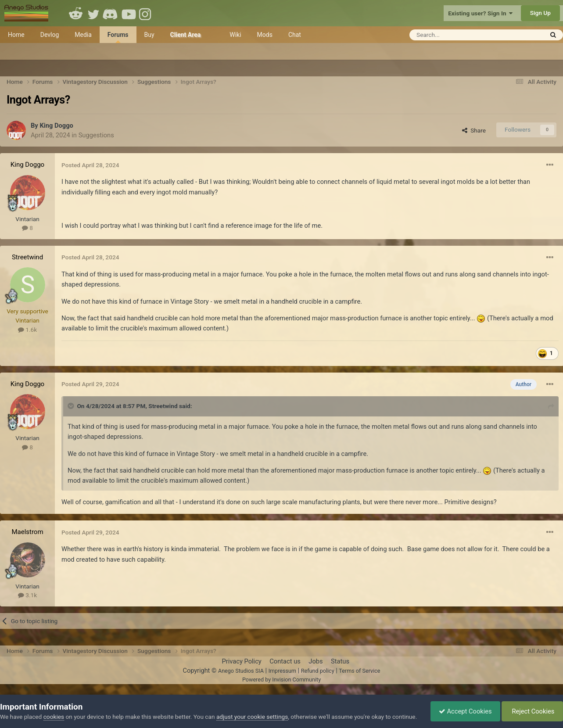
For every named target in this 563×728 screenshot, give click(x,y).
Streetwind (27, 257)
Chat (295, 35)
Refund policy (318, 671)
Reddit (76, 13)
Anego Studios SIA (241, 671)
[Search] (455, 35)
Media (83, 35)
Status (340, 661)
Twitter (93, 13)
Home (16, 35)
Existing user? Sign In (480, 13)
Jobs (316, 661)
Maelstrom (27, 532)
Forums (118, 37)
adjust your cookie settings (252, 707)
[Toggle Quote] (72, 406)
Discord (111, 13)
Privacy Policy (241, 661)
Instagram (146, 13)
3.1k (27, 595)
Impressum (282, 671)
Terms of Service (359, 671)
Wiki (235, 35)
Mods (265, 35)
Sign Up (540, 13)
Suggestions (96, 135)
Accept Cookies (463, 706)
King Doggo (56, 126)
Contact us (285, 661)
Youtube (129, 13)
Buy (149, 35)
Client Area (186, 35)
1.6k (27, 330)
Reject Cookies (532, 706)
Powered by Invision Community (281, 680)
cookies (54, 707)
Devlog (50, 35)
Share (474, 130)
